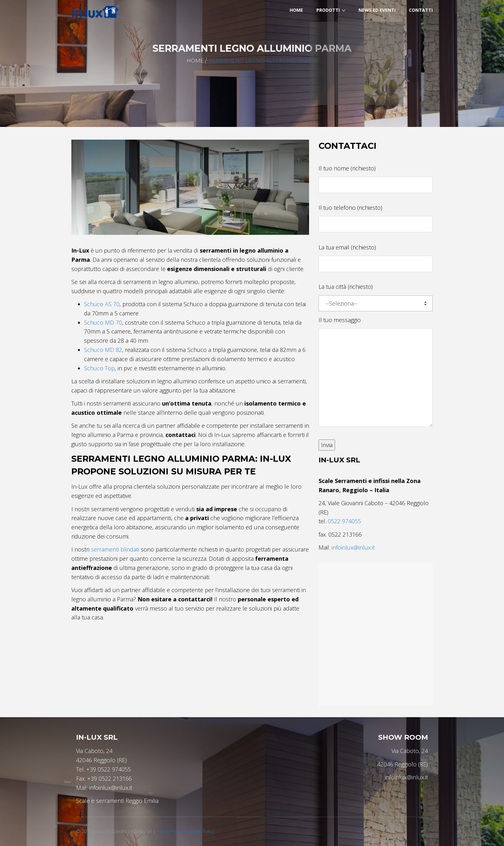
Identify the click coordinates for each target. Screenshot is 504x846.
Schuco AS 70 (102, 304)
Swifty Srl (143, 831)
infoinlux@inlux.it (353, 547)
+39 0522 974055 (109, 769)
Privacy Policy (170, 831)
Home (195, 61)
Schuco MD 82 (103, 350)
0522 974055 (344, 521)
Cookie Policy (200, 831)
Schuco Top (99, 368)
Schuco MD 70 (103, 322)
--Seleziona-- (376, 303)
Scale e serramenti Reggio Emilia (117, 801)
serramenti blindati (115, 549)
